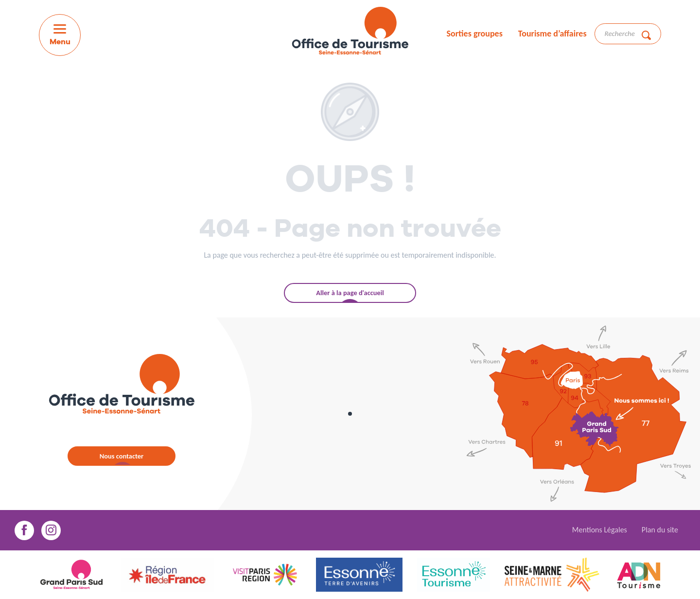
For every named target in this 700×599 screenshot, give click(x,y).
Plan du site (660, 530)
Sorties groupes (474, 34)
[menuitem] (350, 32)
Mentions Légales (600, 530)
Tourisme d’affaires (552, 34)
